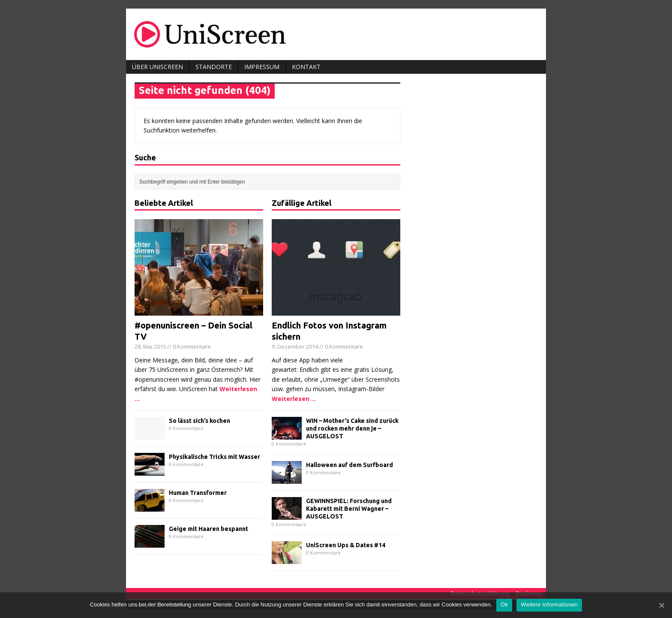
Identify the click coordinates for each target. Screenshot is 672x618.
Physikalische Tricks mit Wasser (214, 457)
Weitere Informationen (549, 604)
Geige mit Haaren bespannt (208, 529)
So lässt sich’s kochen (199, 421)
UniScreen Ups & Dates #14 (346, 545)
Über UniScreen (157, 67)
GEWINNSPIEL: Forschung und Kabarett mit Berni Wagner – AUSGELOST (349, 509)
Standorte (214, 67)
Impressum (262, 67)
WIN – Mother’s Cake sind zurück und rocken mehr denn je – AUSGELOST (352, 428)
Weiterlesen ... (294, 399)
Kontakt (306, 67)
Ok (504, 604)
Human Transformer (198, 493)
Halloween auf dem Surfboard (349, 465)
